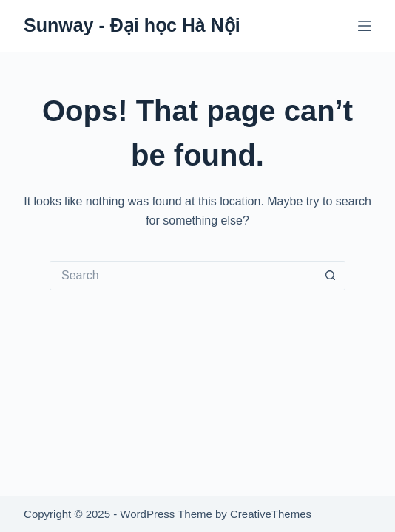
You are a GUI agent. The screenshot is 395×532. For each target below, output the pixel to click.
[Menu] (365, 26)
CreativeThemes (271, 514)
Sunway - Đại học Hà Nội (132, 25)
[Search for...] (183, 276)
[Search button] (331, 276)
